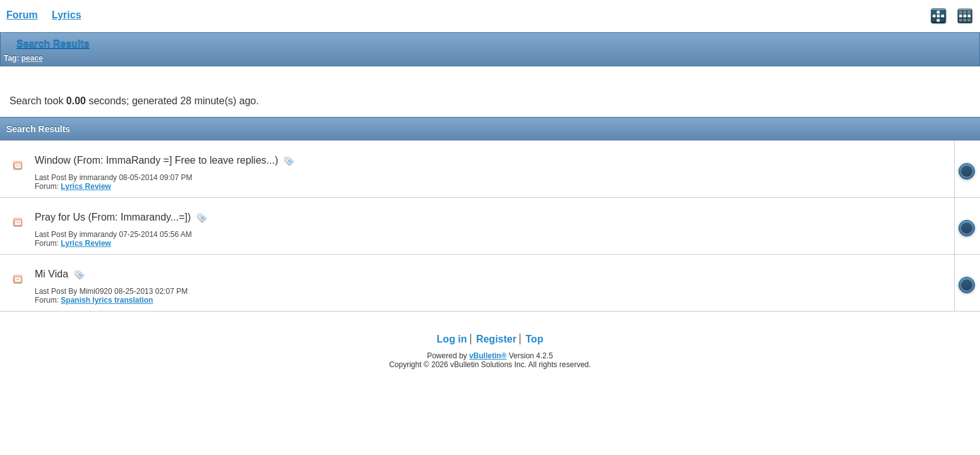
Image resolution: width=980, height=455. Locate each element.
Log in (452, 339)
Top (534, 339)
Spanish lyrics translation (107, 300)
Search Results (53, 45)
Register (496, 339)
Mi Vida (51, 274)
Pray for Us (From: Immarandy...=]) (113, 217)
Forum (22, 15)
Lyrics (67, 15)
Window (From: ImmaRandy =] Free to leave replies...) (156, 160)
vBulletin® (488, 356)
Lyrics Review (86, 186)
